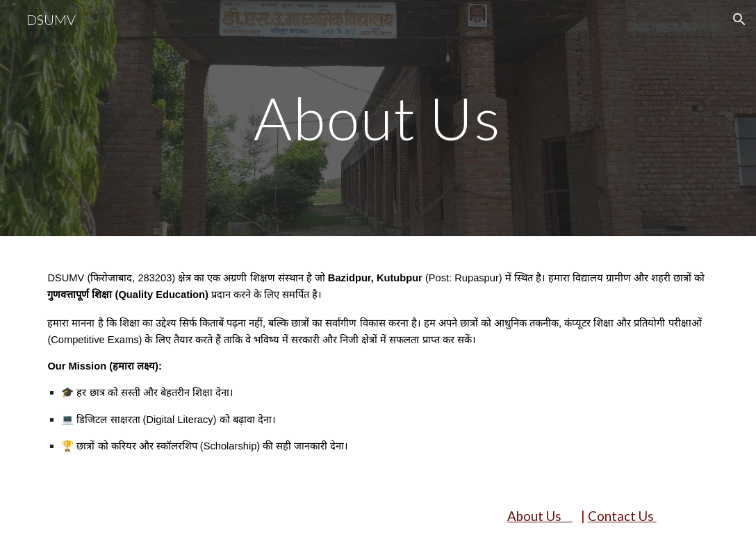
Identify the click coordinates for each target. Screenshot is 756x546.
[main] (378, 118)
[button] (739, 19)
